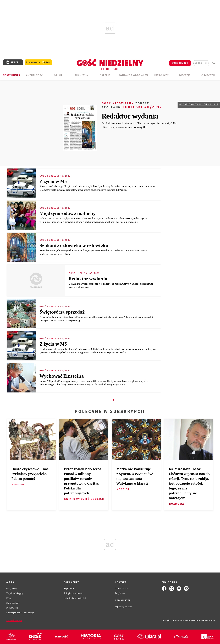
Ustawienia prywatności (75, 598)
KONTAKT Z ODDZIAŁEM (133, 75)
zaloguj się (201, 63)
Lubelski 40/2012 (132, 105)
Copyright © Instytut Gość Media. (176, 620)
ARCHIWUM (82, 75)
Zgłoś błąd (14, 621)
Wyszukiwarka (214, 63)
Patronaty (162, 75)
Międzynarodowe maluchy (68, 213)
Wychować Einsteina (62, 376)
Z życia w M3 (53, 181)
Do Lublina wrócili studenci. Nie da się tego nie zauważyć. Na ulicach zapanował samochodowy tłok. (139, 125)
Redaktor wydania (130, 116)
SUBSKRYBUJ (180, 63)
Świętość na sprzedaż (62, 312)
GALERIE (105, 75)
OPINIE (58, 75)
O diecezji (208, 75)
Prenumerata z (38, 62)
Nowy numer (12, 75)
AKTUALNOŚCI (35, 75)
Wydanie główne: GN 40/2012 (199, 104)
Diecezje (185, 75)
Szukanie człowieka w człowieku (74, 245)
